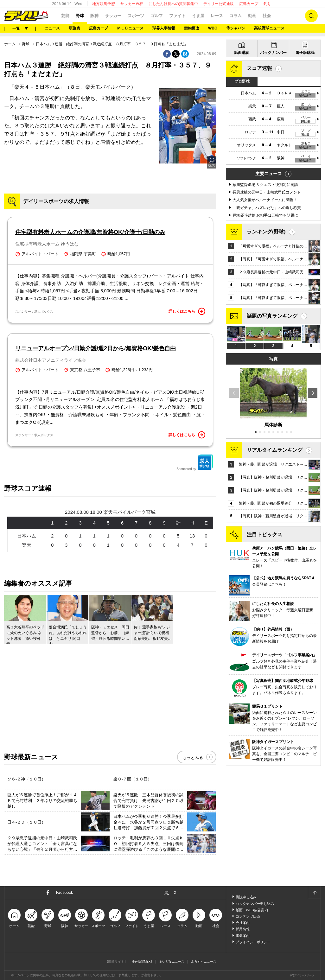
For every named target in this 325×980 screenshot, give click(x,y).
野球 (80, 16)
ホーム (10, 44)
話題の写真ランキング (272, 316)
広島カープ (249, 4)
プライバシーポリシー (253, 942)
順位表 (74, 28)
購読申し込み (246, 897)
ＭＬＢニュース (130, 28)
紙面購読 (242, 53)
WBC (213, 28)
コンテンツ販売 (248, 916)
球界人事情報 (164, 28)
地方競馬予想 (104, 4)
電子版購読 (305, 53)
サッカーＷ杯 (132, 4)
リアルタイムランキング (275, 450)
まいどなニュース (172, 961)
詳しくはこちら (187, 311)
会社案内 (243, 923)
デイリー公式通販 (219, 4)
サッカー (113, 16)
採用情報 (243, 929)
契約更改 (192, 28)
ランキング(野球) (266, 232)
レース (217, 16)
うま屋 (198, 16)
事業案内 (243, 936)
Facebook (64, 893)
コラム (236, 16)
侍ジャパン (236, 28)
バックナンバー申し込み (255, 904)
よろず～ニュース (204, 961)
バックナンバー (273, 53)
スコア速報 (259, 68)
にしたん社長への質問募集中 (173, 4)
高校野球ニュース (269, 28)
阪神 (94, 16)
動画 (252, 16)
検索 (311, 16)
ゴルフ (157, 16)
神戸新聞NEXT (142, 961)
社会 (267, 16)
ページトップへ (314, 893)
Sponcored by (195, 462)
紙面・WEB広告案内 (252, 910)
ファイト (177, 16)
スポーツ (136, 16)
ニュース (52, 28)
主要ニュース (269, 174)
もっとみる (193, 757)
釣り (267, 4)
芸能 (65, 16)
